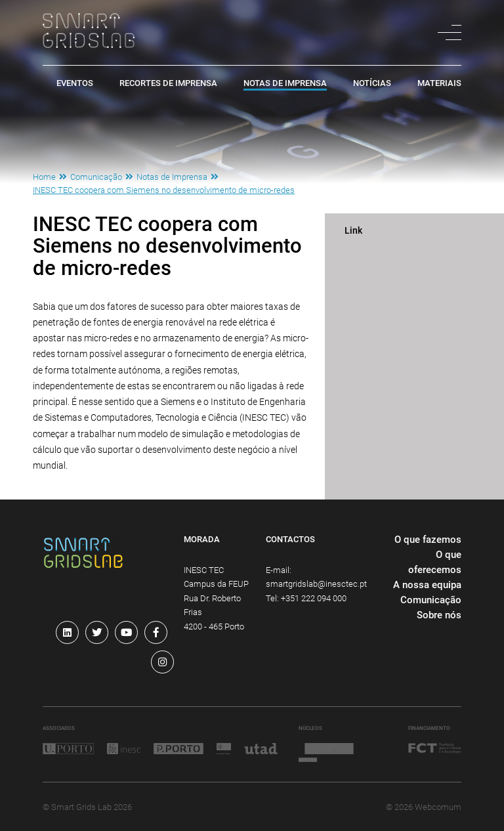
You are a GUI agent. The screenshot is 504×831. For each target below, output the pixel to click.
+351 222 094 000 (314, 598)
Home (44, 177)
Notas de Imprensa (285, 83)
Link (353, 231)
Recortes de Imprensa (168, 83)
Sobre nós (439, 615)
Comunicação (96, 177)
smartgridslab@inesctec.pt (316, 584)
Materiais (439, 83)
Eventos (75, 83)
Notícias (372, 83)
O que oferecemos (435, 562)
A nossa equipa (427, 585)
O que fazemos (428, 540)
